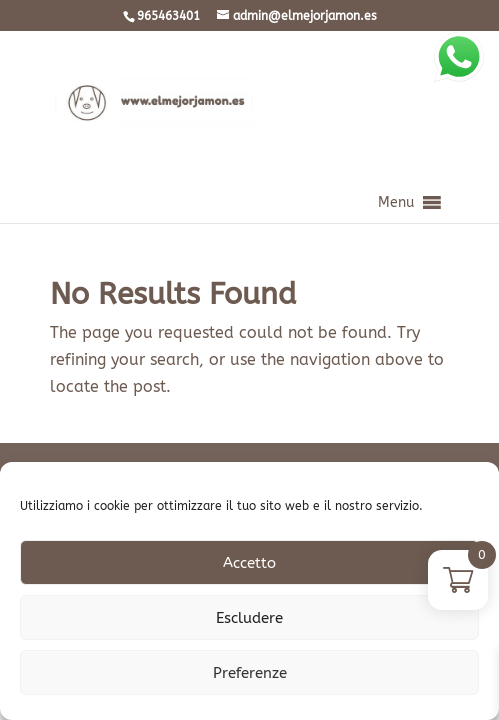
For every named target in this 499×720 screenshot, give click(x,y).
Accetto (249, 563)
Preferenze (250, 673)
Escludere (249, 618)
